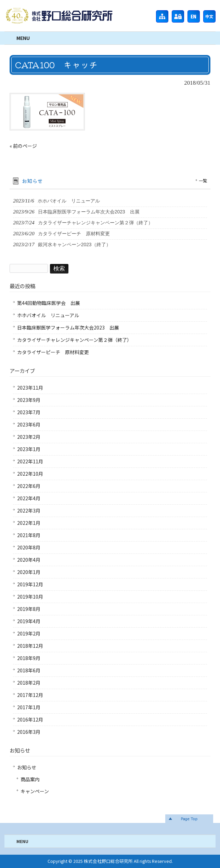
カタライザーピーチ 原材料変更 (53, 352)
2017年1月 (29, 707)
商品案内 (30, 779)
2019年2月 (29, 633)
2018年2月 (29, 683)
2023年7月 (29, 412)
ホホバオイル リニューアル (48, 315)
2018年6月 (29, 670)
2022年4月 (29, 498)
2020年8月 (29, 547)
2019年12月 (30, 584)
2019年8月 (29, 609)
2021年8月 (29, 535)
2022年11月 (30, 461)
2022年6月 (29, 486)
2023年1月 (29, 449)
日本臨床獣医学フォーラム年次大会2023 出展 (68, 327)
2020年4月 (29, 560)
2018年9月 (29, 658)
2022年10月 (30, 474)
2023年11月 (30, 388)
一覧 (203, 181)
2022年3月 (29, 510)
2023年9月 (29, 400)
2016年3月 (29, 732)
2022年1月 (29, 523)
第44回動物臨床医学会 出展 (49, 303)
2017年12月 (30, 695)
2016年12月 (30, 719)
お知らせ (27, 767)
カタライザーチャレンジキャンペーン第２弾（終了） (74, 340)
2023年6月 (29, 424)
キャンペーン (35, 791)
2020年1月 (29, 572)
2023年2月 (29, 437)
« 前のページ (23, 146)
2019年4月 (29, 621)
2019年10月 (30, 597)
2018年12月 (30, 646)
